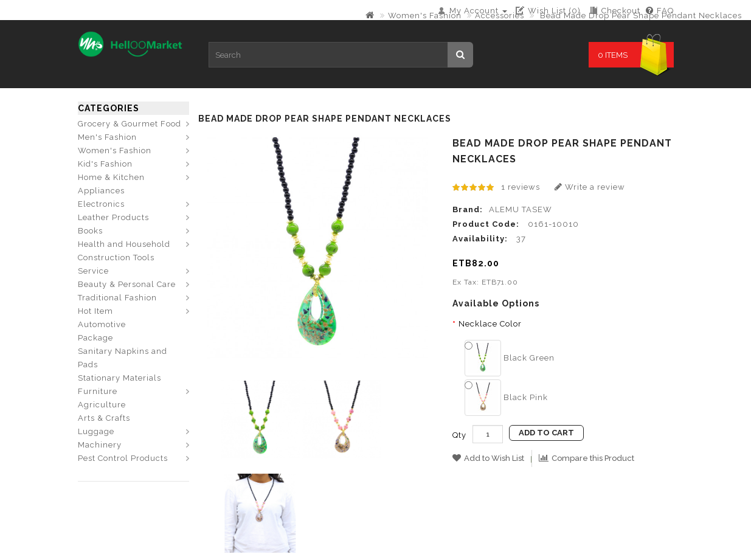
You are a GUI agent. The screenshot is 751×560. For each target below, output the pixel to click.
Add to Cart (546, 433)
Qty (459, 435)
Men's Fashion (107, 137)
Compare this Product (587, 458)
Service (93, 271)
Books (90, 231)
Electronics (101, 204)
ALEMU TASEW (521, 209)
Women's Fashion (425, 16)
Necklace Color (490, 324)
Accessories (500, 16)
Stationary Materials (119, 378)
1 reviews (521, 187)
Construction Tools (116, 258)
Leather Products (113, 217)
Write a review (590, 187)
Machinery (100, 445)
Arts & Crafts (104, 418)
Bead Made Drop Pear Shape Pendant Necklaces (640, 16)
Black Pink (506, 397)
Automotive (102, 324)
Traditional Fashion (117, 298)
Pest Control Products (123, 458)
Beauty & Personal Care (127, 284)
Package (95, 338)
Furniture (98, 391)
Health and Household (124, 244)
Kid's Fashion (105, 164)
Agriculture (102, 405)
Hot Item (95, 311)
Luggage (96, 431)
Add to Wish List (488, 458)
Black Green (510, 358)
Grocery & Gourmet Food (130, 124)
